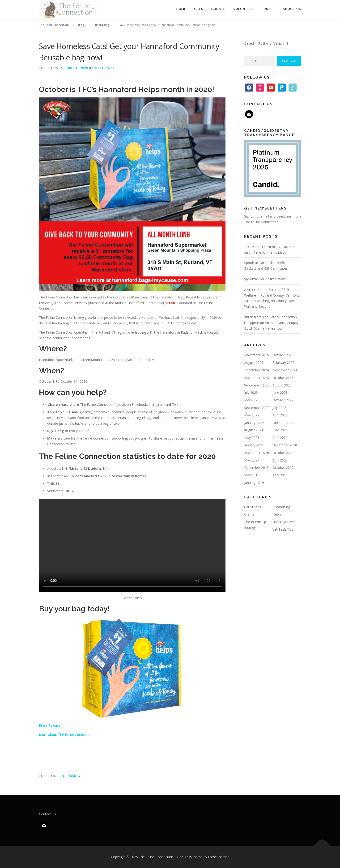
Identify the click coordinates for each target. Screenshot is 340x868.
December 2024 (256, 370)
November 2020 (257, 453)
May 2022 (252, 415)
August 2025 (254, 363)
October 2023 (283, 378)
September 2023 (257, 385)
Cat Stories (253, 507)
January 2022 (254, 423)
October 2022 (283, 400)
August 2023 (282, 385)
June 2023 (280, 392)
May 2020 (252, 460)
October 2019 (283, 468)
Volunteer (243, 9)
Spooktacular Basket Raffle (265, 279)
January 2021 (254, 445)
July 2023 (251, 392)
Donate (218, 9)
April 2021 (280, 438)
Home (181, 9)
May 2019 (252, 475)
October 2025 (283, 355)
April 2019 (280, 475)
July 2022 (279, 408)
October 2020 (283, 453)
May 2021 (252, 438)
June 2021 (280, 430)
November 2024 (285, 370)
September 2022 (257, 408)
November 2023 (257, 378)
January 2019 (254, 483)
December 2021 (285, 423)
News (277, 514)
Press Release (50, 725)
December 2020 (285, 445)
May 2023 (252, 400)
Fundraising (69, 776)
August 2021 (254, 430)
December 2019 (256, 468)
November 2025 (257, 355)
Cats (199, 9)
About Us (292, 9)
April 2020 (280, 460)
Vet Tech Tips (283, 529)
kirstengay (105, 68)
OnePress (184, 857)
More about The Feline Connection (66, 735)
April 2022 (280, 415)
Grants (249, 514)
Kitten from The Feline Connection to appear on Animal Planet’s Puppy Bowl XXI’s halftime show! (271, 323)
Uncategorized (284, 522)
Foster (268, 9)
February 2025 (283, 363)
